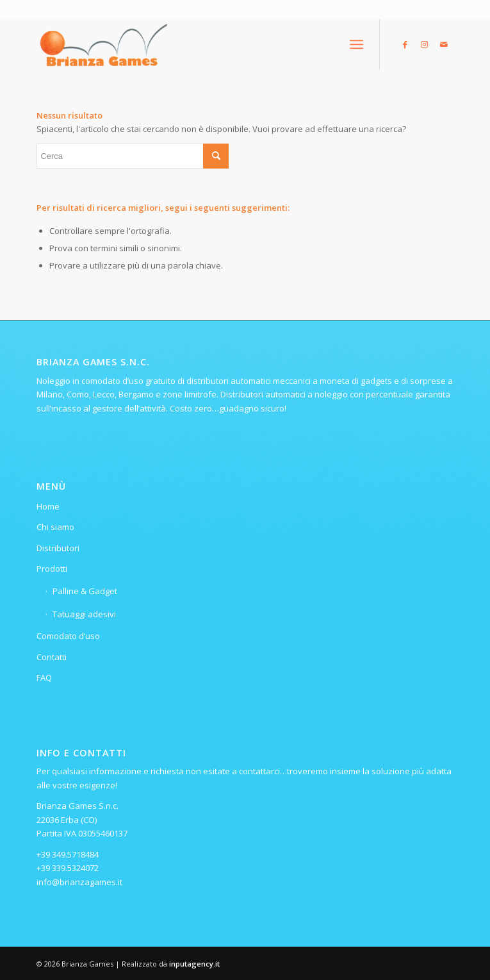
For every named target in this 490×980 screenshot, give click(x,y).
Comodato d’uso (68, 636)
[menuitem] (356, 44)
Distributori (58, 548)
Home (48, 506)
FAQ (44, 677)
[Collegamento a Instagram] (425, 45)
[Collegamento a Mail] (444, 45)
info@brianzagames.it (79, 882)
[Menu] (356, 44)
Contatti (52, 657)
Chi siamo (55, 527)
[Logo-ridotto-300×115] (203, 44)
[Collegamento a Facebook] (405, 45)
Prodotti (52, 569)
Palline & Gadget (85, 591)
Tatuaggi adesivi (84, 614)
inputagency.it (194, 964)
